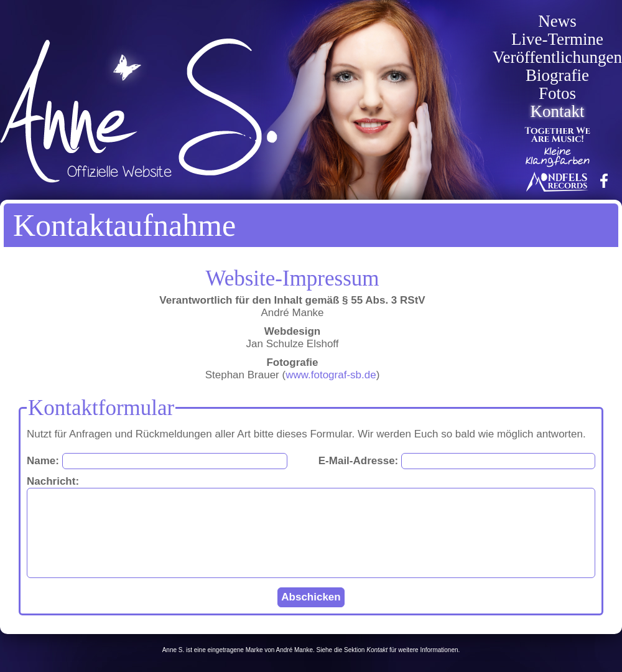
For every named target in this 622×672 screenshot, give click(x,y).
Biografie (557, 76)
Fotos (557, 94)
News (557, 21)
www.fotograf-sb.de (331, 375)
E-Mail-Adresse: (358, 461)
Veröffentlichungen (557, 58)
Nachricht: (53, 481)
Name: (43, 461)
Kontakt (558, 112)
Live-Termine (557, 40)
